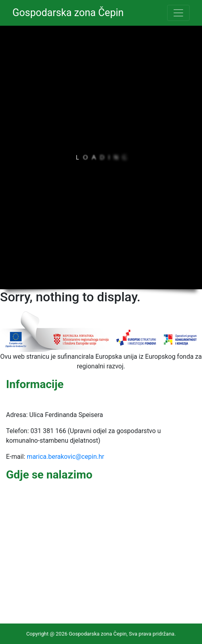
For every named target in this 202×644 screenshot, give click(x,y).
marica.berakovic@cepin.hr (66, 457)
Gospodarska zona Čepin (68, 13)
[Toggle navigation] (178, 13)
